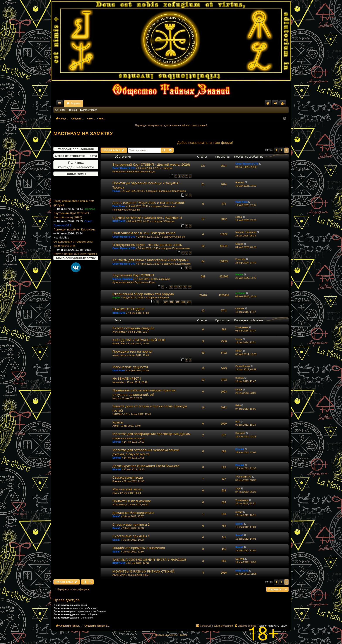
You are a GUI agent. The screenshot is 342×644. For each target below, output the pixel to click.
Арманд (240, 182)
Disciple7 (240, 433)
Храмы (118, 422)
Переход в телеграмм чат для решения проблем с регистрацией (171, 125)
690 (183, 302)
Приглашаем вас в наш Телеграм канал (144, 233)
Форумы (114, 103)
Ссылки (60, 104)
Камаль (117, 481)
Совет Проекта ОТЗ (124, 168)
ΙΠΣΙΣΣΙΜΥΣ (119, 221)
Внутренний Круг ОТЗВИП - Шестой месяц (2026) (72, 223)
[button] (276, 150)
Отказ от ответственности (76, 156)
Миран (239, 274)
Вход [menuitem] (276, 104)
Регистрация (90, 110)
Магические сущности (130, 367)
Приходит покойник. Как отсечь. (75, 237)
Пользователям (181, 248)
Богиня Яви (119, 343)
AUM (115, 426)
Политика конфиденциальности (76, 165)
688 (172, 302)
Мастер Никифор (123, 279)
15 (171, 287)
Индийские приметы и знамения (139, 548)
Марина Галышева (246, 232)
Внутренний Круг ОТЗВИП (133, 275)
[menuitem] (268, 103)
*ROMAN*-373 (120, 414)
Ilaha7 (239, 351)
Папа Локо (119, 206)
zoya (115, 493)
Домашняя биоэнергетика (133, 513)
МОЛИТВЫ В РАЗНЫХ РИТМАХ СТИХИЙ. (144, 571)
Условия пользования (76, 149)
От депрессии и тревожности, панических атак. (73, 251)
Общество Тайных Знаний (83, 103)
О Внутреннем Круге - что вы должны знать (147, 245)
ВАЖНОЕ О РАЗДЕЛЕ (129, 309)
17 (180, 287)
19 (190, 287)
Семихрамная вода (128, 477)
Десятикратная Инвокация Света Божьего (146, 466)
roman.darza (119, 355)
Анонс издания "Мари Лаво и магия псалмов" (149, 202)
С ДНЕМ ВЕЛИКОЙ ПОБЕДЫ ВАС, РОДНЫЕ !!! (147, 217)
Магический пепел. (128, 489)
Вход (74, 110)
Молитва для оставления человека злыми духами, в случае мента (146, 452)
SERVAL (240, 559)
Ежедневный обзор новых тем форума (74, 210)
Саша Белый (243, 366)
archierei (240, 293)
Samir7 (117, 516)
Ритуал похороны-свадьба (133, 328)
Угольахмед (119, 332)
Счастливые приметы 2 (131, 524)
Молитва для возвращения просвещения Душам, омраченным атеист (152, 436)
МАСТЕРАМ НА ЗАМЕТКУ (83, 133)
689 (177, 302)
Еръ (238, 421)
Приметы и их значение (132, 501)
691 (189, 302)
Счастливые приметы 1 (131, 536)
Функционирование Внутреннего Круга (134, 172)
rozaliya (239, 378)
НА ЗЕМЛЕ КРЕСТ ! (127, 378)
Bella (238, 405)
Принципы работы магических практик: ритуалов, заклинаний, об (144, 392)
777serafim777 (243, 477)
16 (176, 287)
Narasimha (118, 382)
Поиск (62, 110)
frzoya (239, 339)
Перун (116, 191)
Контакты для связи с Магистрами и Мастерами (151, 260)
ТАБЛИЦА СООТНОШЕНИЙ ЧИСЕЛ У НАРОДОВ (150, 559)
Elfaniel (117, 442)
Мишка (239, 244)
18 (185, 287)
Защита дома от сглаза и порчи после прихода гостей (150, 408)
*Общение (169, 221)
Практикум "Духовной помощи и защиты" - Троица (147, 185)
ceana (239, 217)
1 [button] (281, 150)
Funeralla (240, 259)
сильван (240, 308)
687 (166, 302)
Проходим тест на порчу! (132, 351)
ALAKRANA (119, 575)
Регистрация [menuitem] (284, 104)
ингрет (239, 512)
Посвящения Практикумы (172, 191)
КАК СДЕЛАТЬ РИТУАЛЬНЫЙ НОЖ (139, 340)
